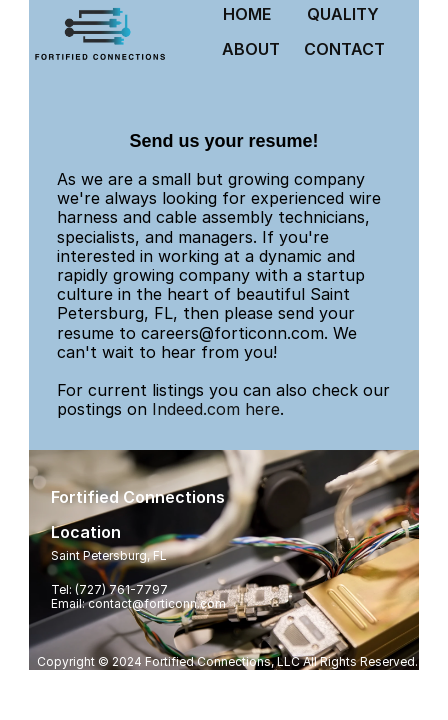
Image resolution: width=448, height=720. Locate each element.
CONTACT (344, 49)
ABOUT (251, 49)
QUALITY (343, 14)
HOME (247, 14)
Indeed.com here (216, 409)
